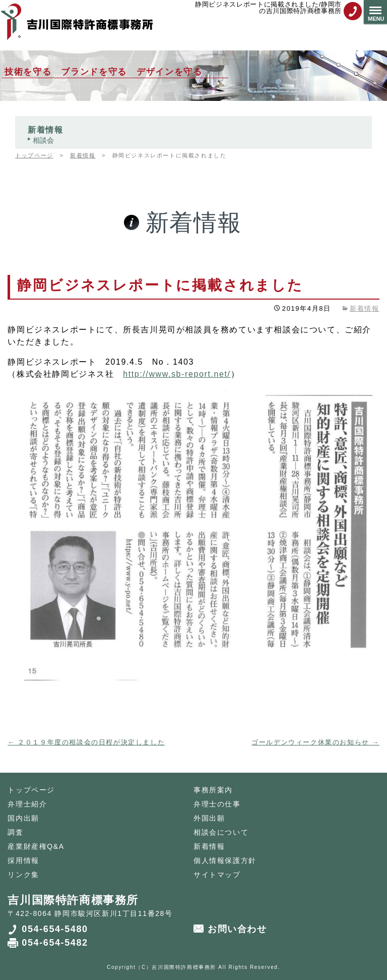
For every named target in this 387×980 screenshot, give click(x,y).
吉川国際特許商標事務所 (184, 967)
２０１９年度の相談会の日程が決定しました (86, 742)
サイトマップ (217, 875)
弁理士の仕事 (217, 804)
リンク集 (23, 875)
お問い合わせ (237, 929)
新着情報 (45, 130)
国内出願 (23, 818)
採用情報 (23, 860)
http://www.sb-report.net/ (177, 374)
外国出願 (209, 818)
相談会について (221, 832)
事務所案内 (213, 790)
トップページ (31, 790)
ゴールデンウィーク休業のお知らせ (315, 742)
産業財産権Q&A (36, 846)
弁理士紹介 (27, 804)
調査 (15, 832)
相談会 (43, 140)
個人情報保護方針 (225, 860)
